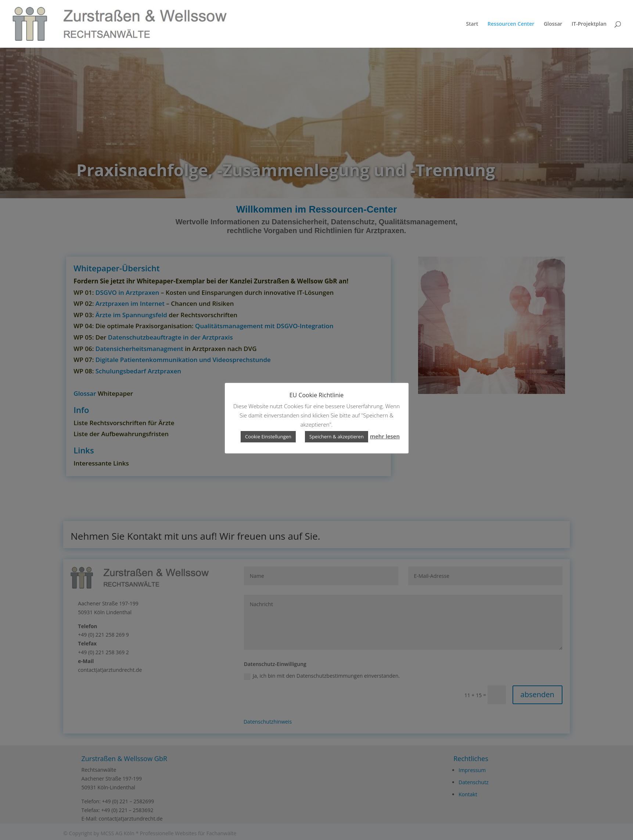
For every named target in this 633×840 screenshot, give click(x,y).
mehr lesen (385, 436)
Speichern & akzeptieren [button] (337, 437)
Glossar (553, 24)
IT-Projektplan (589, 24)
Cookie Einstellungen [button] (268, 437)
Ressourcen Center (511, 24)
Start (472, 24)
